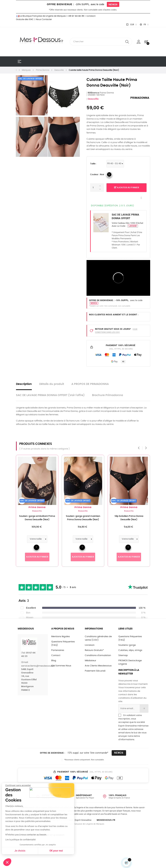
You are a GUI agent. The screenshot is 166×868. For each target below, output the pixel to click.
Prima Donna (46, 507)
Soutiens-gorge (127, 645)
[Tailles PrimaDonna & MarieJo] (115, 164)
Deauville (93, 99)
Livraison (90, 645)
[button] (7, 862)
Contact (56, 655)
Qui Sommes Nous (61, 666)
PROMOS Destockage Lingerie (130, 662)
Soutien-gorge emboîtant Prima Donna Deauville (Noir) (46, 518)
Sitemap (123, 655)
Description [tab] (24, 384)
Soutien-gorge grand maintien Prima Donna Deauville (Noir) (92, 518)
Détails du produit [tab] (52, 384)
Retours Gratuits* (94, 650)
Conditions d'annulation (98, 655)
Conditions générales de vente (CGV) (98, 638)
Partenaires (58, 650)
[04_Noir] (109, 174)
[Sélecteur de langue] (144, 25)
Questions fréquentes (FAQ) (63, 643)
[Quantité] (97, 188)
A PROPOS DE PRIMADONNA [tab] (90, 384)
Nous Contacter (43, 19)
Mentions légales (61, 637)
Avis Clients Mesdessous (98, 666)
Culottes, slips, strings (130, 650)
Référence (93, 93)
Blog (54, 661)
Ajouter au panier (127, 188)
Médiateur (90, 661)
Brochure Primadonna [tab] (108, 395)
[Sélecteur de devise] (131, 25)
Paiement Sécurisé (95, 671)
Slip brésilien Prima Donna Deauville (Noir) (138, 518)
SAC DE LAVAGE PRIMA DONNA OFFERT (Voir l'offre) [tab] (50, 395)
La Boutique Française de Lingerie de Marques (41, 16)
